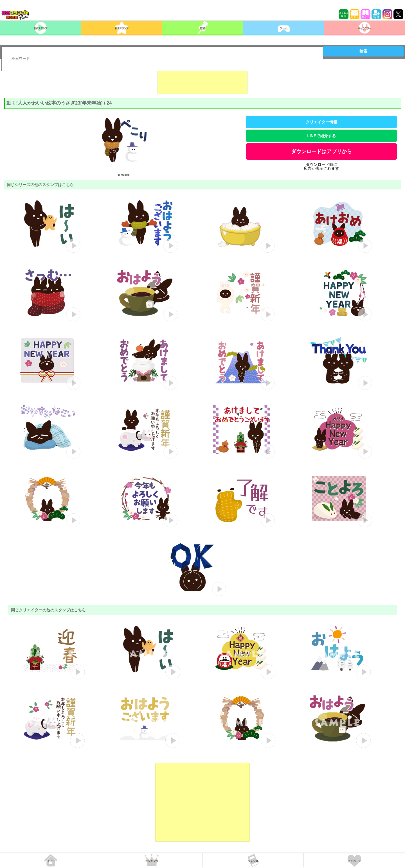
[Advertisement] (202, 80)
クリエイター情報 (321, 122)
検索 (363, 51)
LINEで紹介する (321, 136)
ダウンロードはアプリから (321, 152)
